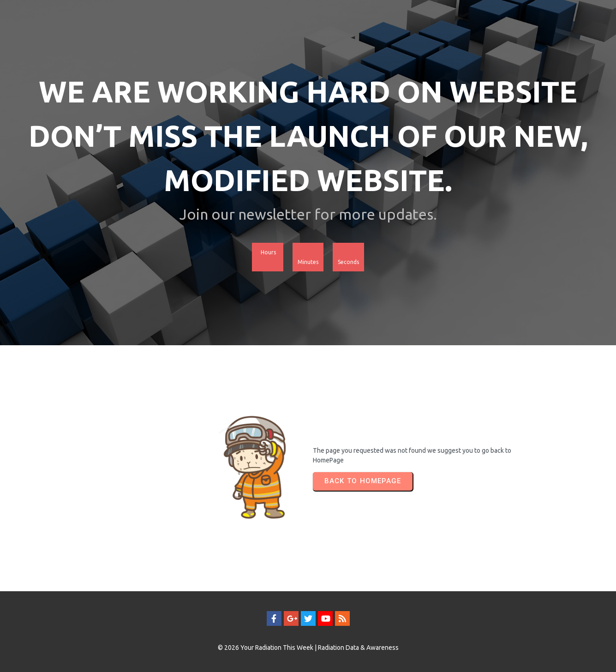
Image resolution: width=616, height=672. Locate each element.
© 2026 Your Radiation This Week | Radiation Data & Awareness (308, 648)
